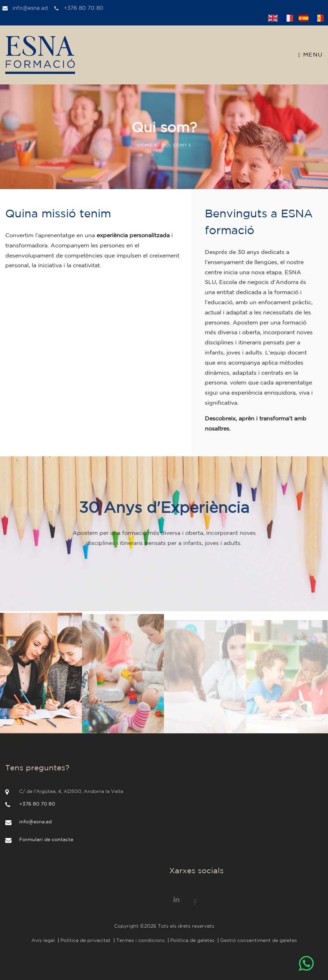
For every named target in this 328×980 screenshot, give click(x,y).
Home (147, 146)
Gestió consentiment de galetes (259, 941)
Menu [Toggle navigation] (311, 55)
